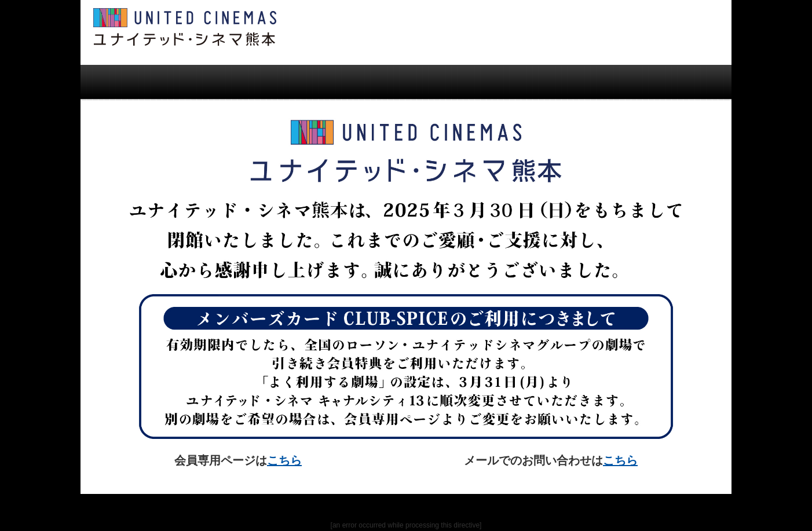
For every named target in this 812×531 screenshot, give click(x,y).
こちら (284, 460)
